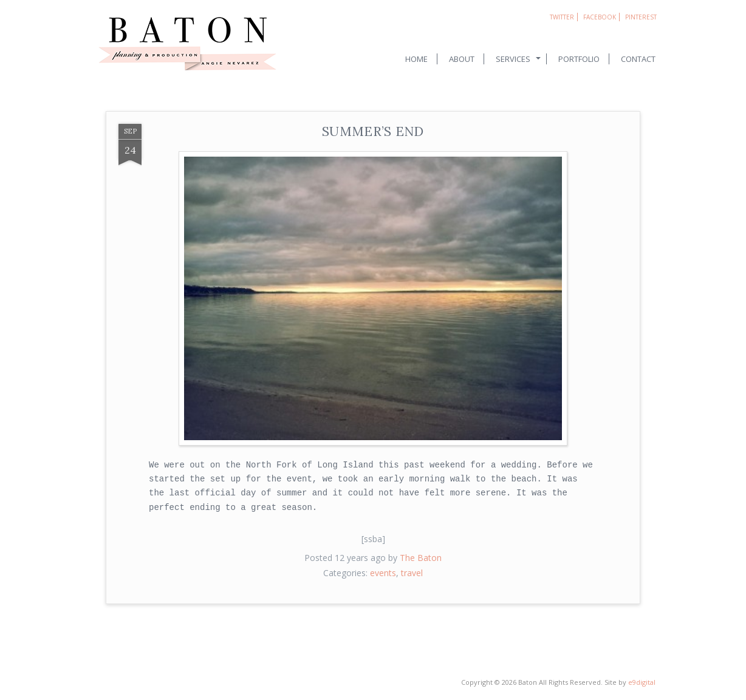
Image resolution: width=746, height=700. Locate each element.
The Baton (421, 558)
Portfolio (579, 59)
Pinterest (641, 17)
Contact (638, 59)
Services (513, 59)
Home (416, 59)
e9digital (642, 682)
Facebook (600, 17)
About (462, 59)
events (383, 573)
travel (412, 573)
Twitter (562, 17)
